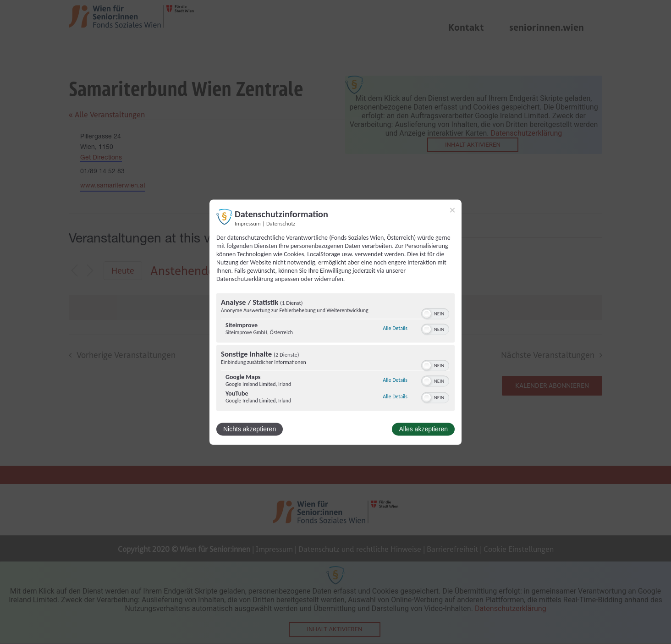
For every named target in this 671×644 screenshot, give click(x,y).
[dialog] (335, 322)
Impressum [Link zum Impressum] (248, 223)
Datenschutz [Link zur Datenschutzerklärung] (281, 223)
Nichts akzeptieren (250, 429)
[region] (335, 353)
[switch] (435, 313)
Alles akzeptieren (423, 429)
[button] (427, 314)
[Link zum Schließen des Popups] (452, 210)
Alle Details (395, 329)
